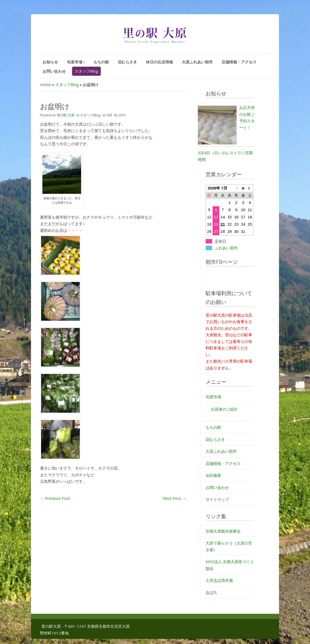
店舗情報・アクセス (239, 62)
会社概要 (213, 475)
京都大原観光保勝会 (223, 531)
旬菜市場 (76, 62)
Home (46, 85)
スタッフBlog (86, 71)
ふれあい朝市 (226, 248)
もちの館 (101, 62)
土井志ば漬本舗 (219, 580)
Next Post (174, 498)
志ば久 (211, 592)
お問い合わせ (54, 71)
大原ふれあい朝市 (197, 62)
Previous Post (55, 498)
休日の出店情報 (160, 62)
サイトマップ (217, 499)
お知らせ (50, 62)
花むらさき (127, 62)
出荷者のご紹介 (224, 409)
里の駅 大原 (66, 115)
